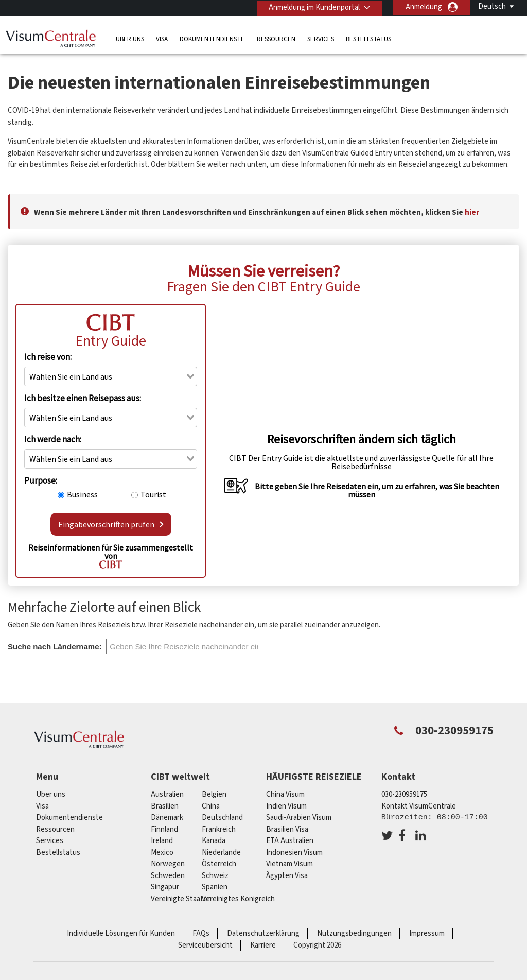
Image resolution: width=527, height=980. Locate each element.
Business (82, 494)
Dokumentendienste (212, 38)
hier (472, 212)
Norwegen (168, 864)
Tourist (153, 494)
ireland (162, 841)
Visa (162, 38)
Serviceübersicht (205, 945)
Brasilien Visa (287, 829)
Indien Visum (286, 806)
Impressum (427, 933)
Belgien (214, 794)
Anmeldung (424, 7)
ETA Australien (290, 841)
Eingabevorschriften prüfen (111, 524)
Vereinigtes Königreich (238, 899)
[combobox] (111, 376)
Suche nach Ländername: (55, 647)
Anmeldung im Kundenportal (313, 7)
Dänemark (167, 818)
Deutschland (222, 818)
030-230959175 (404, 794)
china (211, 806)
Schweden (168, 876)
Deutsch (492, 6)
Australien (167, 794)
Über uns (130, 38)
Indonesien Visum (294, 853)
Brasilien (165, 806)
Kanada (214, 841)
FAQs (201, 933)
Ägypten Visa (287, 876)
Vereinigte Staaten (181, 899)
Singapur (165, 887)
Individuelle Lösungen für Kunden (121, 933)
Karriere (263, 945)
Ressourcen (276, 38)
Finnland (164, 829)
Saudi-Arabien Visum (299, 818)
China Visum (285, 794)
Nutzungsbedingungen (354, 933)
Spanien (215, 887)
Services (321, 38)
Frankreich (219, 829)
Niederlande (221, 853)
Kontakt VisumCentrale (419, 806)
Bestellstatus (368, 38)
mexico (162, 853)
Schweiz (215, 876)
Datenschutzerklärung (263, 933)
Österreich (219, 864)
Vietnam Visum (289, 864)
